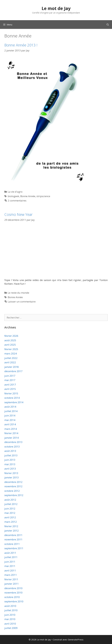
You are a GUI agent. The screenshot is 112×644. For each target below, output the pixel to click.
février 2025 (11, 349)
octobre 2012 (12, 491)
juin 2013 (10, 460)
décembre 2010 (13, 588)
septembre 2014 (14, 402)
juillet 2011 (11, 557)
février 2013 (11, 473)
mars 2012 (11, 522)
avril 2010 (10, 624)
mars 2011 (11, 575)
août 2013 (10, 451)
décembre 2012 (13, 482)
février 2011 (11, 579)
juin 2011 (10, 562)
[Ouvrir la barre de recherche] (108, 25)
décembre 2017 (13, 371)
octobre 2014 (12, 398)
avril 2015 (10, 389)
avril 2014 (10, 424)
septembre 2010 (14, 601)
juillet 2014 (11, 411)
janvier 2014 (12, 438)
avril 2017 (10, 385)
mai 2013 (10, 464)
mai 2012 (10, 513)
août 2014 (10, 407)
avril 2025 (10, 345)
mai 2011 (10, 566)
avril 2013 (10, 469)
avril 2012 (10, 517)
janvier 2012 (12, 531)
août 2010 (10, 606)
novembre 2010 (13, 593)
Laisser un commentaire (22, 302)
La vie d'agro (15, 192)
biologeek (13, 196)
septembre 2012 (14, 495)
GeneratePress (76, 640)
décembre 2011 (13, 535)
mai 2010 (10, 619)
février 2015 (11, 393)
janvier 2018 (12, 367)
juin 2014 (10, 415)
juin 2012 (10, 509)
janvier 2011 (12, 584)
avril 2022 (10, 362)
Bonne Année (28, 196)
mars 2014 (11, 429)
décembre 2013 (13, 442)
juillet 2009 (11, 628)
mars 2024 (11, 353)
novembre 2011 (13, 539)
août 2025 (10, 340)
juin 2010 (10, 615)
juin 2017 (10, 376)
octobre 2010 (12, 597)
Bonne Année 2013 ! (21, 45)
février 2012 (11, 526)
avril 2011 (10, 570)
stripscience (43, 196)
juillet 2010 (11, 610)
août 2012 (10, 500)
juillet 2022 (11, 358)
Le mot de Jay (56, 8)
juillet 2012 (11, 504)
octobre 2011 (12, 544)
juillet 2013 (11, 455)
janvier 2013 (12, 477)
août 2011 (10, 553)
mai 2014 (10, 420)
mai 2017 (10, 380)
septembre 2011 (14, 548)
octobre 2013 (12, 447)
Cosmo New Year (18, 214)
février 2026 (11, 336)
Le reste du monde (18, 293)
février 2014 (11, 433)
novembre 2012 (13, 486)
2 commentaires (17, 201)
